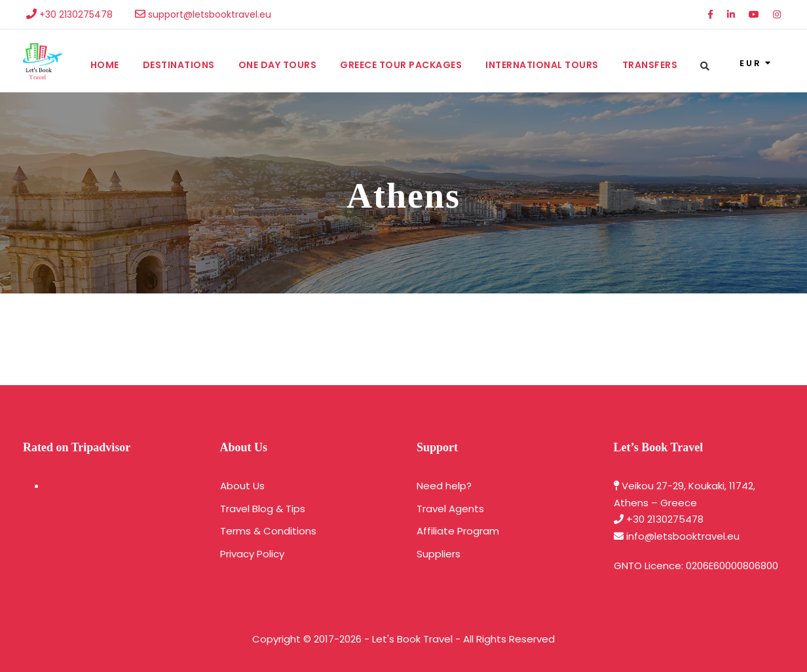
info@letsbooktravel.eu (683, 536)
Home (105, 65)
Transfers (650, 65)
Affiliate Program (458, 531)
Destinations (179, 65)
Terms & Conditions (268, 531)
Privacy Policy (252, 554)
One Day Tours (278, 65)
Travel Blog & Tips (263, 509)
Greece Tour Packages (401, 65)
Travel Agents (450, 509)
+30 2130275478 (665, 519)
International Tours (542, 65)
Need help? (444, 486)
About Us (242, 486)
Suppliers (439, 554)
